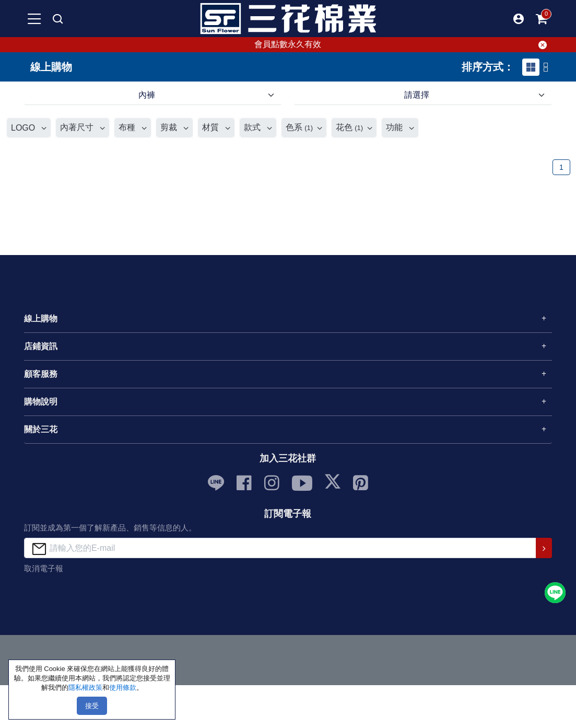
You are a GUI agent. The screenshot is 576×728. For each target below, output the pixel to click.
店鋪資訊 (41, 346)
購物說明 (41, 402)
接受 (92, 706)
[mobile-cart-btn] (542, 19)
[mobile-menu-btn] (34, 19)
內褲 (147, 95)
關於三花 (41, 429)
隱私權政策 (85, 687)
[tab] (531, 67)
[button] (519, 19)
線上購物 (41, 319)
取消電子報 (44, 568)
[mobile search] (57, 19)
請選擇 (417, 95)
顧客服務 (41, 374)
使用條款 (123, 687)
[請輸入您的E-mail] (280, 548)
